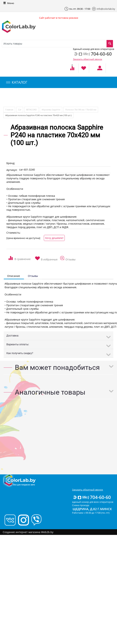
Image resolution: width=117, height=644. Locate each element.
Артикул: (12, 170)
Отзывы (33, 276)
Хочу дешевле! (54, 238)
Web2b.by (47, 532)
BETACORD (31, 110)
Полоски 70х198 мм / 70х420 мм (81, 110)
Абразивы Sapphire (51, 110)
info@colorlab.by (104, 9)
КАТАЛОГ (17, 82)
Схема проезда (81, 505)
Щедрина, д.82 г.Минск (92, 509)
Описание (14, 276)
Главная (9, 110)
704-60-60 (92, 497)
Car (20, 110)
